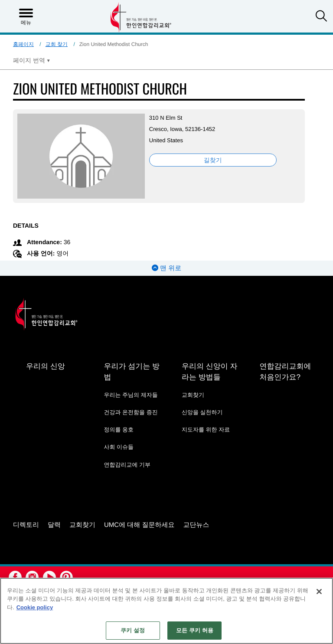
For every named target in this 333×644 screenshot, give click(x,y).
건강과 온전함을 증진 (131, 412)
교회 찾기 (57, 44)
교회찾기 (193, 395)
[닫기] (319, 592)
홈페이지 (23, 44)
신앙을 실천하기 (202, 412)
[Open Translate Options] (32, 60)
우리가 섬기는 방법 (131, 372)
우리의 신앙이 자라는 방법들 (209, 372)
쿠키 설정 (133, 630)
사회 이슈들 (119, 447)
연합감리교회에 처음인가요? (285, 372)
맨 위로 (166, 268)
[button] (321, 17)
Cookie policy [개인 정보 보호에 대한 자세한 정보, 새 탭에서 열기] (35, 607)
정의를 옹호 (119, 430)
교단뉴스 (196, 525)
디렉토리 (26, 525)
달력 (54, 525)
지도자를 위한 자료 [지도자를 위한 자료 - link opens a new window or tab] (206, 430)
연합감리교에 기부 (127, 465)
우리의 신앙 (46, 366)
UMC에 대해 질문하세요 (139, 525)
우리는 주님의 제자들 (131, 395)
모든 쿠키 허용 (195, 630)
